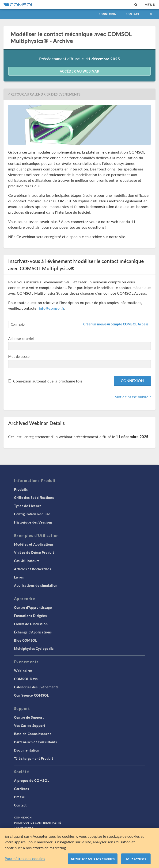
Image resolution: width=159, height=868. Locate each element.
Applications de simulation (36, 585)
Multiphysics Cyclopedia (34, 648)
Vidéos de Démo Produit (34, 552)
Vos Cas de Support (30, 725)
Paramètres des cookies (25, 858)
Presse (19, 797)
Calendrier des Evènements (36, 687)
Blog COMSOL (26, 640)
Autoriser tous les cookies (93, 859)
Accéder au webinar (80, 71)
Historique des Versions (33, 522)
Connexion (108, 14)
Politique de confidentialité (38, 823)
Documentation (27, 750)
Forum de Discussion (31, 624)
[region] (79, 848)
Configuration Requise (32, 514)
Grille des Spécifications (34, 498)
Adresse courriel (21, 338)
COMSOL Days (26, 679)
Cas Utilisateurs (27, 561)
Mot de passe (19, 356)
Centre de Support (29, 717)
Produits (21, 489)
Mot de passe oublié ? (133, 397)
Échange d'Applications (33, 632)
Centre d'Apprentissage (33, 607)
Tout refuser (136, 859)
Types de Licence (28, 506)
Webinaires (23, 671)
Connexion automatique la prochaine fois (48, 381)
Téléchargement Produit (34, 758)
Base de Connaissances (33, 734)
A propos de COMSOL (32, 780)
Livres (19, 577)
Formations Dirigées (30, 616)
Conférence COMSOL (31, 695)
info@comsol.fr (52, 308)
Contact (133, 14)
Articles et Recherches (32, 569)
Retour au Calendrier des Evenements (45, 94)
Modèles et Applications (34, 544)
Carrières (21, 789)
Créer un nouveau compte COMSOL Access (116, 324)
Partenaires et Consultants (36, 742)
